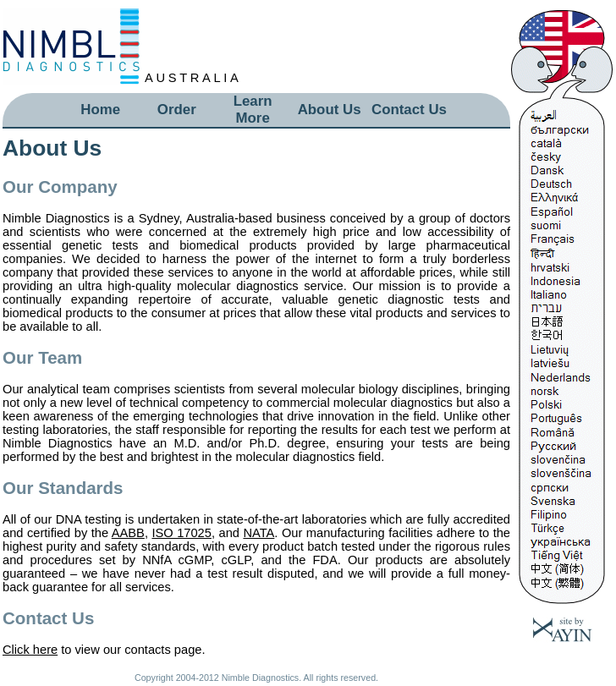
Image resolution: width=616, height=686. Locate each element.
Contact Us (409, 110)
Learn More (253, 110)
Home (100, 110)
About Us (330, 110)
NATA (258, 533)
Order (177, 110)
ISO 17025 (181, 533)
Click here (30, 650)
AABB (128, 533)
